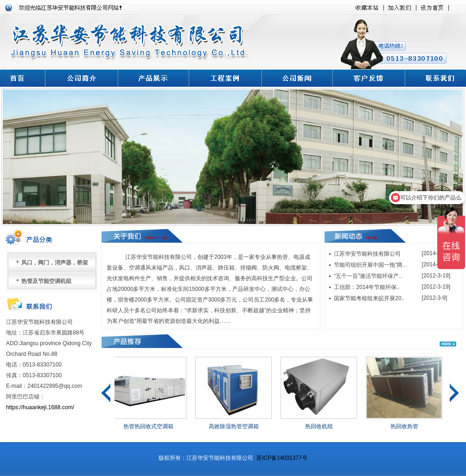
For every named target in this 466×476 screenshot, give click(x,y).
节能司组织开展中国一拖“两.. (370, 265)
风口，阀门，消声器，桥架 (55, 263)
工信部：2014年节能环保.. (367, 287)
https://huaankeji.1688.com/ (41, 407)
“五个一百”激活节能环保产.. (368, 276)
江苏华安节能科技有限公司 (367, 254)
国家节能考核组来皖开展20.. (369, 298)
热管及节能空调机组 (46, 281)
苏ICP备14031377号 (282, 458)
